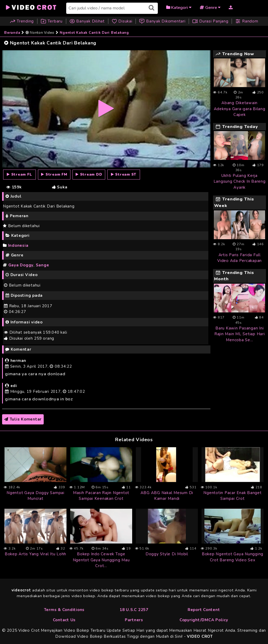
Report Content (204, 610)
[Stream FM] (54, 175)
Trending (22, 21)
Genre (210, 7)
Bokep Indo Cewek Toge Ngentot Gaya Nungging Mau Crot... (101, 560)
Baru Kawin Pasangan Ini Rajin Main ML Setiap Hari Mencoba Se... (240, 334)
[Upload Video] (231, 7)
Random (247, 21)
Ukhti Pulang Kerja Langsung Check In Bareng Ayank (240, 181)
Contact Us (64, 620)
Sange (43, 265)
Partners (134, 620)
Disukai (123, 21)
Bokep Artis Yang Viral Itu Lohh (35, 554)
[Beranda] (31, 7)
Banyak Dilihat (87, 21)
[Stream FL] (19, 175)
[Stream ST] (124, 175)
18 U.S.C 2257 (134, 610)
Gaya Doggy (21, 265)
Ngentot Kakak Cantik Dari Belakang (94, 33)
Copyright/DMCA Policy (204, 620)
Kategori (179, 7)
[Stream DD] (89, 175)
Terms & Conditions (64, 610)
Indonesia (18, 245)
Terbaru (52, 21)
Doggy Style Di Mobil (167, 554)
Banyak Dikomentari (162, 21)
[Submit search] (151, 8)
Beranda (12, 33)
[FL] (106, 109)
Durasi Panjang (210, 21)
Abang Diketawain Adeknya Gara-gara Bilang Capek (240, 109)
